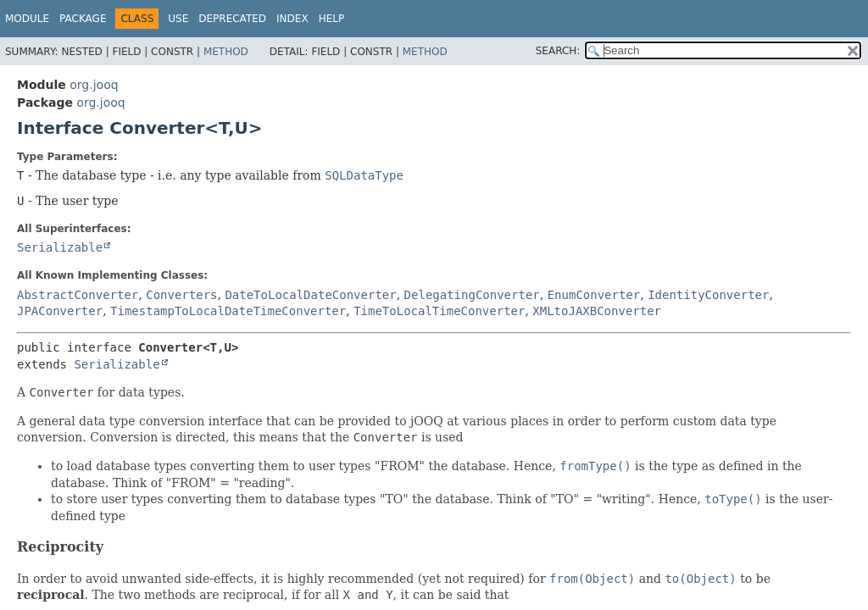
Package (83, 19)
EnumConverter (594, 295)
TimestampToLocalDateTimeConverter (228, 311)
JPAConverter (60, 311)
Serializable (60, 247)
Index (292, 19)
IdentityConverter (708, 295)
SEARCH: (558, 51)
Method (226, 52)
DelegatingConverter (472, 295)
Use (178, 19)
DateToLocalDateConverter (310, 295)
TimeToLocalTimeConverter (439, 311)
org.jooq (94, 85)
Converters (181, 295)
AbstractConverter (78, 295)
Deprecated (232, 19)
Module (27, 19)
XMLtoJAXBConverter (597, 311)
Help (332, 19)
